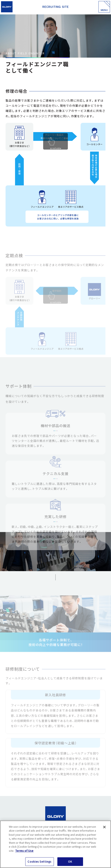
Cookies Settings (39, 862)
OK (70, 862)
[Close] (104, 827)
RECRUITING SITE (56, 7)
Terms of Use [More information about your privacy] (24, 851)
